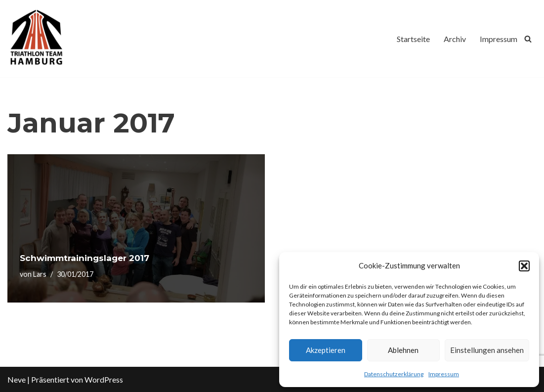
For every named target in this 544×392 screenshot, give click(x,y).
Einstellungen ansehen (487, 350)
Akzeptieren (326, 350)
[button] (524, 266)
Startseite (413, 39)
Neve (17, 379)
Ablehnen (403, 350)
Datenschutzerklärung (394, 374)
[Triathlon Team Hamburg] (37, 39)
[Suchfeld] (528, 39)
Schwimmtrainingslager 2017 (84, 258)
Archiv (455, 39)
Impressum (444, 374)
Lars (40, 274)
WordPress (104, 379)
